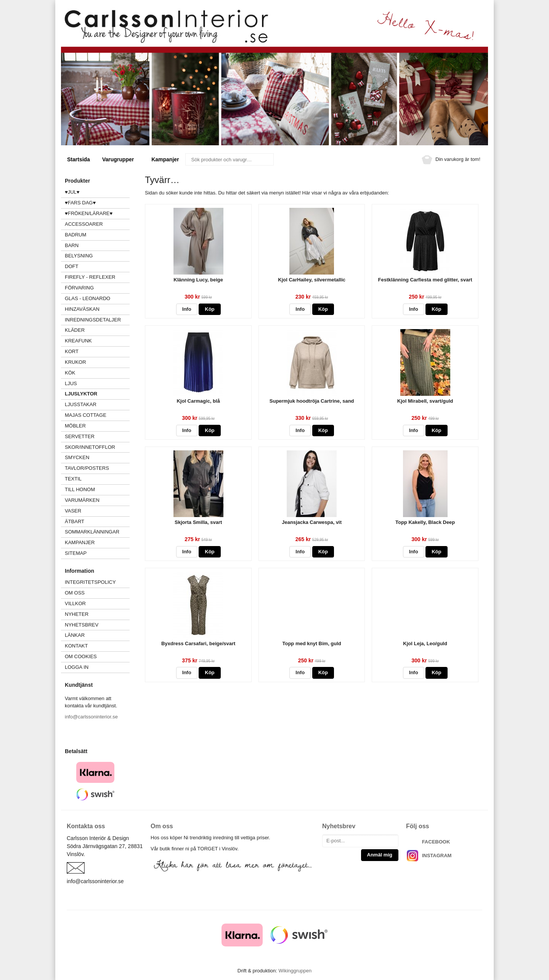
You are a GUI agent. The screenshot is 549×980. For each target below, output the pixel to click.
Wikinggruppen (295, 971)
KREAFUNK (78, 341)
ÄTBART (97, 521)
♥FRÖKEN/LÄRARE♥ (89, 213)
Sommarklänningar (92, 532)
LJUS (97, 383)
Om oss (75, 593)
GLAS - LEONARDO (87, 298)
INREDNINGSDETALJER (93, 320)
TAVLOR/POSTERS (87, 468)
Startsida (79, 159)
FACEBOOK (436, 842)
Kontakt (76, 646)
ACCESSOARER (97, 224)
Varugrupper (121, 159)
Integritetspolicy (90, 582)
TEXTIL (97, 479)
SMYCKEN (97, 457)
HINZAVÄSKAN (82, 309)
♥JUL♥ (72, 192)
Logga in (77, 667)
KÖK (70, 373)
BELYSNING (79, 256)
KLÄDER (97, 330)
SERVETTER (80, 436)
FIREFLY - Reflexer (90, 277)
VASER (73, 511)
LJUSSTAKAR (81, 404)
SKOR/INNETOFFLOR (90, 447)
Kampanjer (165, 159)
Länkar (75, 635)
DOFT (97, 266)
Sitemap (76, 553)
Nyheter (77, 614)
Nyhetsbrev (82, 625)
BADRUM (75, 235)
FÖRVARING (79, 288)
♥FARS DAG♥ (80, 203)
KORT (72, 351)
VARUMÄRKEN (97, 500)
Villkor (75, 603)
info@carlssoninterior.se (91, 717)
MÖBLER (75, 426)
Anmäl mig (380, 855)
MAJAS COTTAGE (86, 415)
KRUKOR (75, 362)
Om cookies (81, 656)
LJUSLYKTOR (81, 394)
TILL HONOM (80, 489)
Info (187, 309)
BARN (72, 245)
